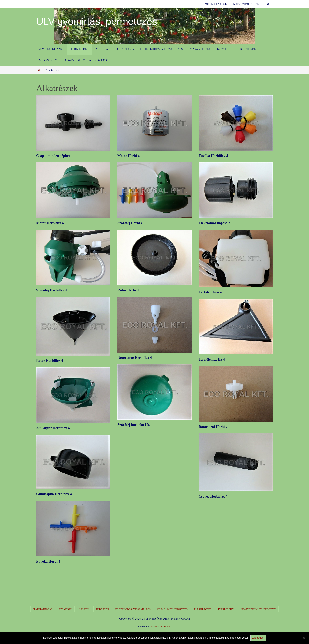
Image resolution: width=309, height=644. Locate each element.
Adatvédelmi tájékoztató (258, 609)
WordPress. (167, 627)
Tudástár (102, 609)
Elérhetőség (203, 609)
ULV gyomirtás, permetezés (97, 21)
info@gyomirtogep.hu (247, 4)
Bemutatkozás (43, 609)
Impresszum (226, 609)
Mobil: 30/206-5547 (216, 4)
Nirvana (153, 627)
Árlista (84, 609)
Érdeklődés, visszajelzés (133, 609)
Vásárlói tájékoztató (172, 609)
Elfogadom (258, 638)
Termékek (66, 609)
